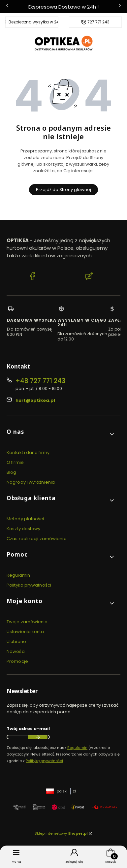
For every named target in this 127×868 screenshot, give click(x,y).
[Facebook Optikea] (33, 277)
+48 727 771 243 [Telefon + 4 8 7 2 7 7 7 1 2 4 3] (40, 381)
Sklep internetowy (61, 833)
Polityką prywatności (44, 761)
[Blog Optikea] (89, 277)
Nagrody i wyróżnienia (31, 482)
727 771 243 (98, 22)
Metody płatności (25, 519)
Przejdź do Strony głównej (63, 190)
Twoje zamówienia (27, 622)
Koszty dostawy (23, 529)
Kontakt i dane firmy (28, 452)
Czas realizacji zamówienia (37, 539)
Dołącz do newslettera (38, 737)
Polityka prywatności (29, 585)
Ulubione (16, 642)
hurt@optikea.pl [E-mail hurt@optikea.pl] (35, 400)
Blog (11, 472)
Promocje (17, 661)
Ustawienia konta (25, 632)
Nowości (16, 651)
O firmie (15, 462)
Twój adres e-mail (28, 729)
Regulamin (18, 575)
